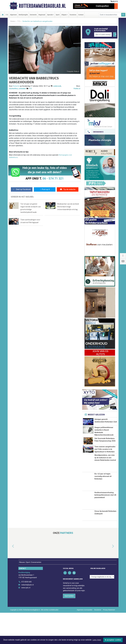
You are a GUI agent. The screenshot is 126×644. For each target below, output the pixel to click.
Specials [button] (50, 15)
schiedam (22, 89)
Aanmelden (69, 627)
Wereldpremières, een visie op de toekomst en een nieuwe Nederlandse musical (105, 489)
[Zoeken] (123, 15)
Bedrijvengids (23, 15)
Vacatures (73, 15)
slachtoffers (14, 89)
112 (7, 15)
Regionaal (42, 15)
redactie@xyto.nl (28, 616)
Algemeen (13, 15)
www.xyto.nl (26, 619)
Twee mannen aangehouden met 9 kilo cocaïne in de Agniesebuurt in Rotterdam (105, 470)
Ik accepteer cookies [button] (113, 640)
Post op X (45, 189)
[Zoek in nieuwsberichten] (110, 15)
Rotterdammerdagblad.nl (42, 6)
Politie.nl (77, 89)
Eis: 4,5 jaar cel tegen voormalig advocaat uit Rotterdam (103, 508)
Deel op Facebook (22, 189)
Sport (58, 15)
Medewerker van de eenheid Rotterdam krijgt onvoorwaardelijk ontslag (68, 207)
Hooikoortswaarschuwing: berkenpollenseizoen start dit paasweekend (105, 526)
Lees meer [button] (97, 640)
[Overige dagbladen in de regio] (102, 608)
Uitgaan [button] (64, 15)
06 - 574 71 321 (53, 179)
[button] (10, 578)
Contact (81, 15)
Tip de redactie (68, 189)
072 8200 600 (26, 613)
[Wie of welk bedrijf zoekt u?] (103, 35)
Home (13, 21)
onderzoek (57, 86)
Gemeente (33, 15)
